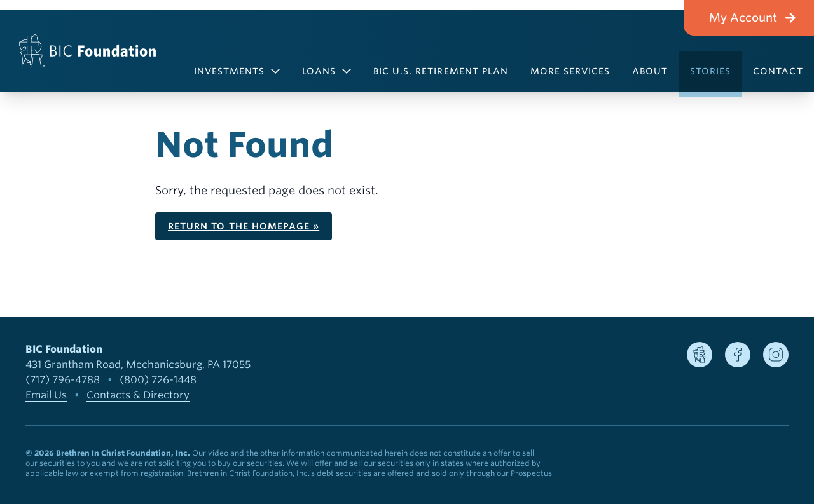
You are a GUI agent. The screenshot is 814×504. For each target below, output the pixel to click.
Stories (710, 71)
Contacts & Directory (138, 395)
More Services (570, 71)
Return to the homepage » (244, 226)
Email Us (46, 395)
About (650, 71)
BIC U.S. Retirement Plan (441, 71)
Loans (327, 71)
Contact (778, 71)
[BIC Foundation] (87, 51)
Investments (237, 71)
